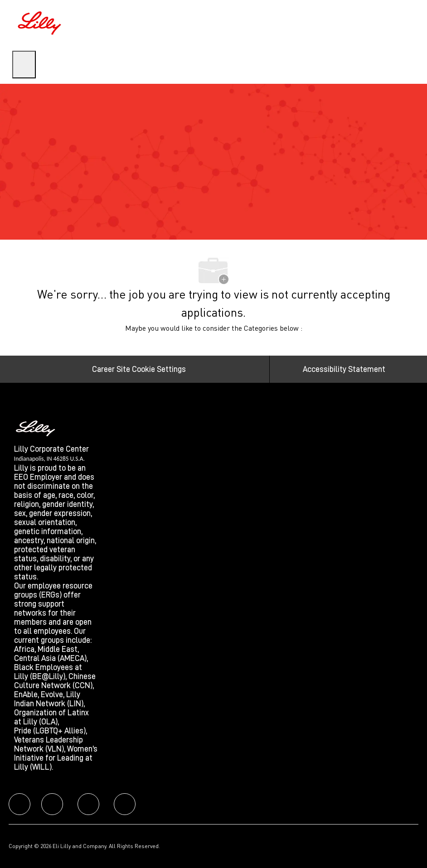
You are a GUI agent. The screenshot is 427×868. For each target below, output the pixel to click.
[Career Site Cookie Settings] (139, 369)
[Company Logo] (41, 22)
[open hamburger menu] (24, 65)
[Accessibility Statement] (344, 369)
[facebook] (19, 804)
